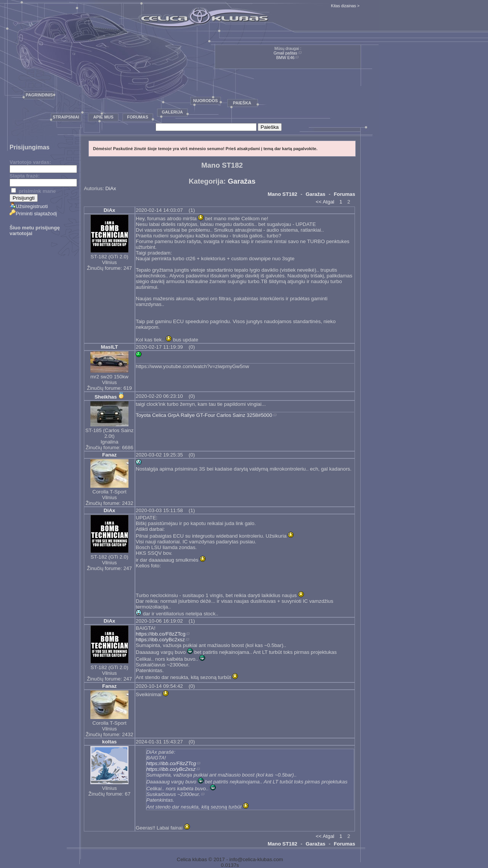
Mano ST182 (283, 194)
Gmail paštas (285, 53)
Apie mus (103, 117)
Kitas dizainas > (345, 6)
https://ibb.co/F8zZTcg (161, 634)
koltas (110, 742)
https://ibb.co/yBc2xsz (160, 640)
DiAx (111, 188)
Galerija (172, 112)
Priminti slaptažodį (33, 214)
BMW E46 (286, 58)
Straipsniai (66, 117)
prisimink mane (33, 191)
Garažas (242, 181)
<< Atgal (325, 202)
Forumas (138, 117)
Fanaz (109, 455)
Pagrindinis (39, 95)
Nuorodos (206, 101)
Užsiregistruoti (29, 206)
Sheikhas (106, 397)
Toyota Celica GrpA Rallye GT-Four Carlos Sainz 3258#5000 (204, 415)
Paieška (242, 103)
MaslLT (110, 347)
